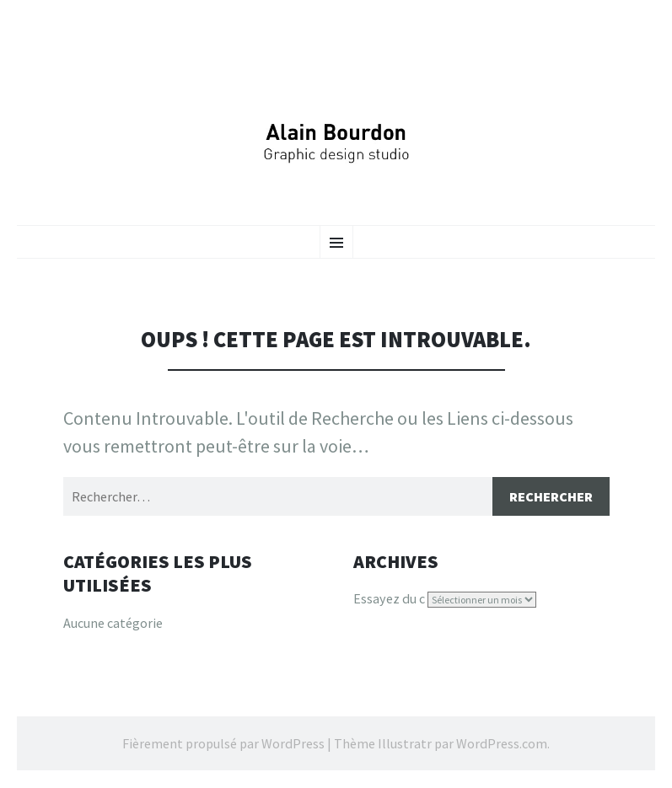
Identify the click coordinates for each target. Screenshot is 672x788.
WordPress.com (502, 743)
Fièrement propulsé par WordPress (223, 743)
